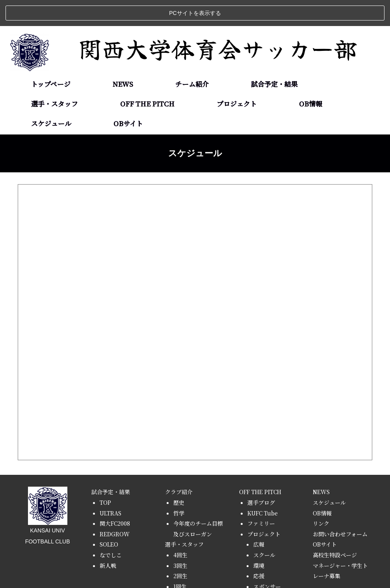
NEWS (123, 58)
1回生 (180, 560)
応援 (259, 550)
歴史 (179, 476)
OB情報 (311, 77)
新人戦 (108, 539)
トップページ (51, 58)
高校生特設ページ (335, 529)
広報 (259, 518)
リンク (321, 497)
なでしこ (111, 529)
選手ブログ (261, 476)
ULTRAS (110, 487)
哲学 (179, 487)
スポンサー (267, 560)
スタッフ (184, 571)
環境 (259, 539)
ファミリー (261, 497)
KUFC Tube (263, 487)
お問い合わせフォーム (340, 508)
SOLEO (109, 518)
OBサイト (128, 97)
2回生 (180, 550)
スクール (264, 529)
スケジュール (51, 97)
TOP (105, 476)
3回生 (180, 539)
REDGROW (115, 508)
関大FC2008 (115, 497)
